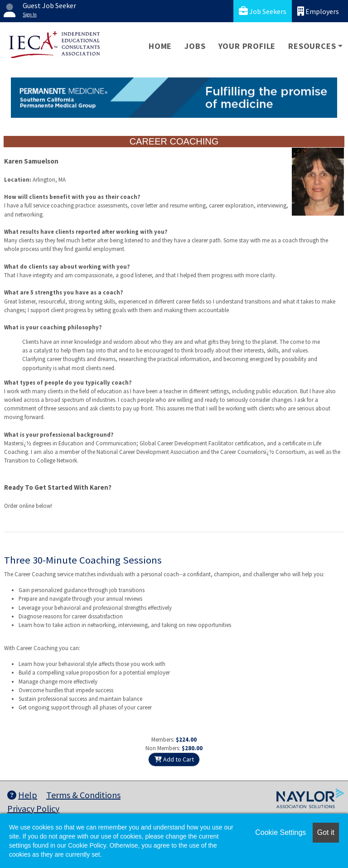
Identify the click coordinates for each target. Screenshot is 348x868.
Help (22, 795)
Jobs (195, 46)
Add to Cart (174, 759)
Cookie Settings (280, 832)
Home (160, 46)
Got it (326, 832)
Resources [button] (312, 46)
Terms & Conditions (83, 795)
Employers (318, 11)
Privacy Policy (33, 808)
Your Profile (247, 46)
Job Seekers (263, 11)
